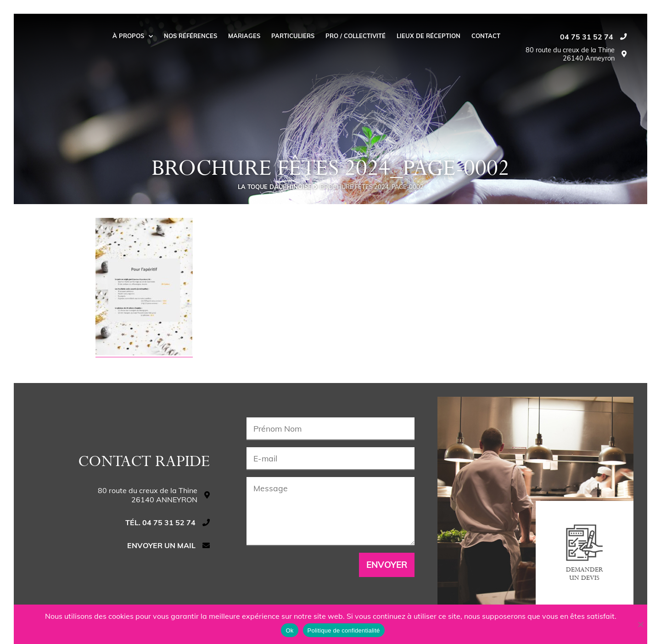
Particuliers (293, 36)
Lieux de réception (429, 36)
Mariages (244, 36)
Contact (486, 36)
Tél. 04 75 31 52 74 (160, 522)
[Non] (640, 624)
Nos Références (190, 36)
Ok (289, 630)
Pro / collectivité (356, 36)
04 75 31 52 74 (587, 37)
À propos (133, 36)
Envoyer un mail (161, 545)
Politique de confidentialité (344, 630)
